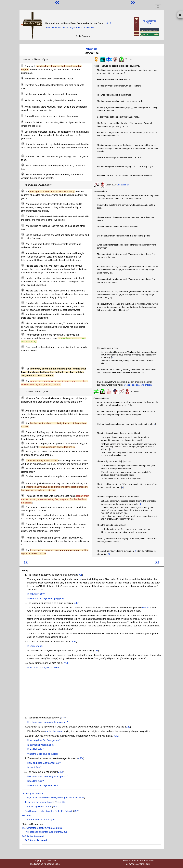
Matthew (92, 49)
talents (145, 608)
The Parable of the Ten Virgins (40, 820)
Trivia (48, 27)
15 (23, 203)
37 (23, 460)
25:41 (56, 807)
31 (23, 398)
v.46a (81, 758)
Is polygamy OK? (36, 594)
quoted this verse (54, 731)
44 (23, 524)
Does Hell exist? (36, 749)
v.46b (61, 772)
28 (23, 347)
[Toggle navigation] (158, 7)
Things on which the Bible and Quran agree (46, 798)
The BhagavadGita (149, 22)
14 (23, 191)
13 (23, 174)
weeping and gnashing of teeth (138, 385)
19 (23, 243)
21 (23, 265)
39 (23, 476)
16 (23, 216)
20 (23, 253)
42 (23, 507)
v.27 (74, 641)
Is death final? (34, 767)
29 (23, 368)
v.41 (116, 736)
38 (23, 468)
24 (23, 302)
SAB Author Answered (33, 836)
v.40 (128, 727)
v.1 (81, 575)
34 (23, 432)
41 (23, 495)
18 (23, 234)
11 (23, 156)
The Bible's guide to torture (38, 807)
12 (23, 165)
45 (23, 537)
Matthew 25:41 (77, 798)
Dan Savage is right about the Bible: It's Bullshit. (49, 811)
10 (23, 144)
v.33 (96, 651)
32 (23, 410)
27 (23, 334)
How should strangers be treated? (44, 668)
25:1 (76, 811)
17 (23, 225)
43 (23, 514)
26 (23, 323)
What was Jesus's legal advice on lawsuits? (74, 27)
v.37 (63, 718)
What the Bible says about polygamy (46, 599)
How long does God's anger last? (44, 740)
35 (23, 443)
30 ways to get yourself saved (39, 802)
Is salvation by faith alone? (41, 745)
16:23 (108, 23)
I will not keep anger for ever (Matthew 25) (46, 832)
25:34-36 (60, 802)
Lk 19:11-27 (124, 185)
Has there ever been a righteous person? (48, 722)
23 (23, 290)
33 (23, 423)
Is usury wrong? (35, 646)
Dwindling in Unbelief (32, 794)
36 (23, 451)
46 (23, 550)
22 (23, 278)
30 (23, 381)
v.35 (66, 663)
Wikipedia (27, 816)
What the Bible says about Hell (43, 754)
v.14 (76, 603)
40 (23, 483)
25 (23, 314)
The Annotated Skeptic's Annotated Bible (42, 828)
